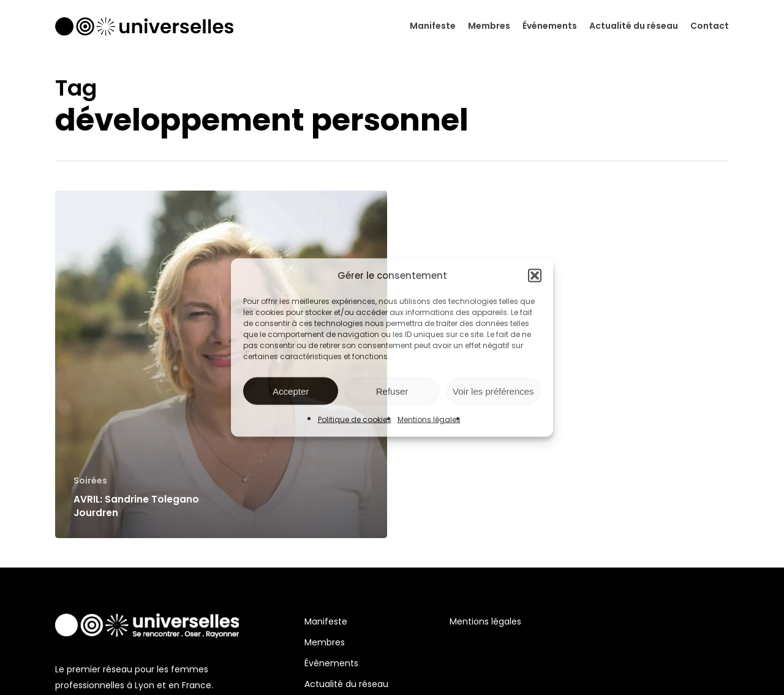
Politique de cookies (355, 420)
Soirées (90, 481)
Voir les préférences (493, 391)
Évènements (331, 663)
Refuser (392, 391)
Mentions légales (429, 420)
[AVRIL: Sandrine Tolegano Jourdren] (221, 364)
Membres (325, 642)
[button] (535, 276)
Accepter (291, 391)
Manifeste (326, 621)
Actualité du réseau (346, 684)
